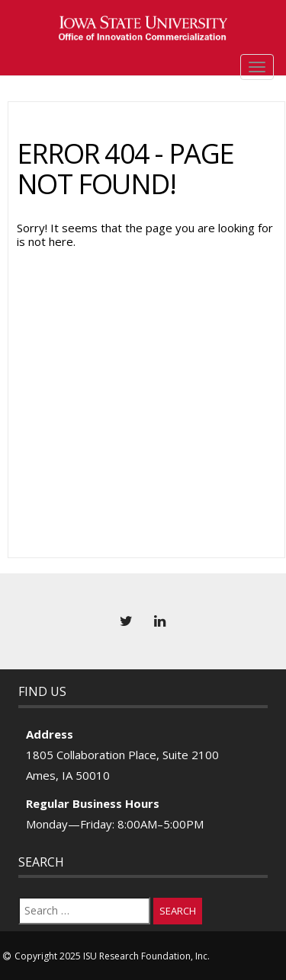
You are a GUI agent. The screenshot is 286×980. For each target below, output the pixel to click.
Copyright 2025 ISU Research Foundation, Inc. (112, 956)
